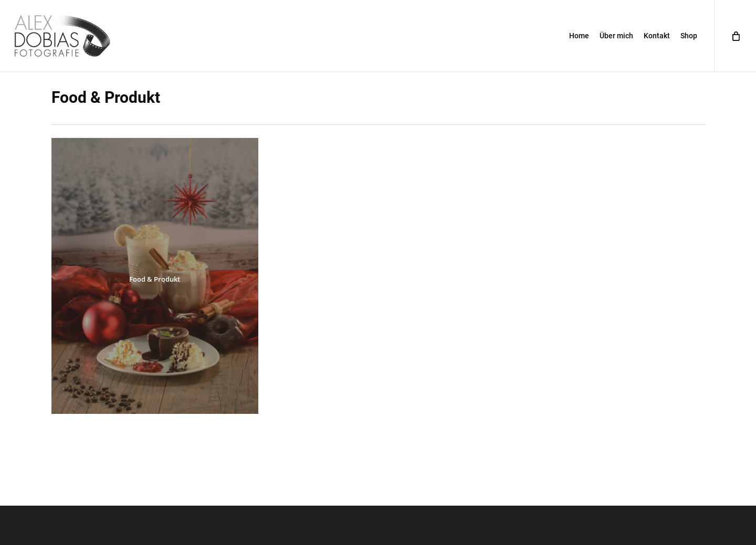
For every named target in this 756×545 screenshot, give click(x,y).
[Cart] (735, 36)
